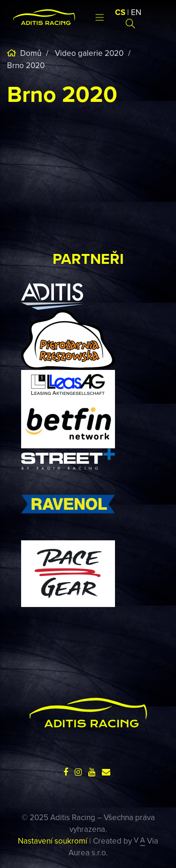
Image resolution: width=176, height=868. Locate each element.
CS (120, 12)
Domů (30, 53)
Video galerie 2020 (89, 53)
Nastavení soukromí (53, 841)
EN (136, 12)
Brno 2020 (26, 65)
